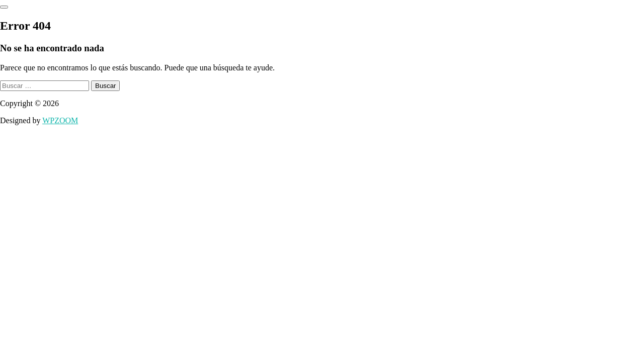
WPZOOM (60, 120)
